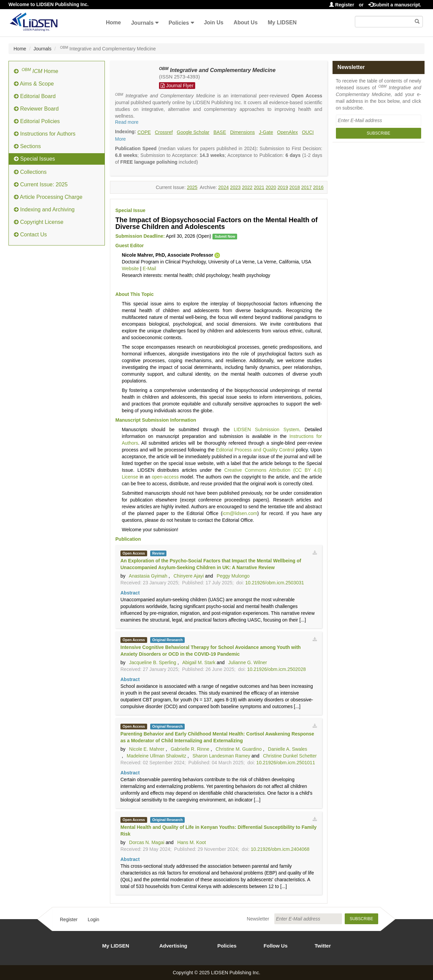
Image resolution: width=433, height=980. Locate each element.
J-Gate (266, 132)
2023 (235, 187)
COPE (144, 132)
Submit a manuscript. (395, 5)
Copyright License (39, 222)
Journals (142, 23)
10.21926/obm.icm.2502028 (276, 669)
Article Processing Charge (48, 197)
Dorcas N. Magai (147, 842)
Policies (179, 23)
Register (342, 5)
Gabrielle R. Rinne (190, 749)
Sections (27, 146)
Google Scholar (193, 132)
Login (93, 919)
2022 (247, 187)
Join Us (214, 22)
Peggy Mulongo (233, 576)
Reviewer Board (36, 109)
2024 (223, 187)
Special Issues (35, 159)
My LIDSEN (282, 22)
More (120, 139)
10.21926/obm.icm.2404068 (280, 849)
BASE (220, 132)
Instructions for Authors (45, 134)
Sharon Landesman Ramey (221, 756)
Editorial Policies (37, 121)
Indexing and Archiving (44, 209)
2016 (318, 187)
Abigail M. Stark (199, 662)
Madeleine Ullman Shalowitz (157, 756)
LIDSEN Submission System (266, 429)
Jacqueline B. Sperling (153, 662)
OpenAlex (287, 132)
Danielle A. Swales (288, 749)
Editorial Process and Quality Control (255, 450)
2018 (294, 187)
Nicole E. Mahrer (147, 749)
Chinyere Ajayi (189, 576)
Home (113, 22)
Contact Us (30, 235)
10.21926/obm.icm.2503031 (275, 583)
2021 (259, 187)
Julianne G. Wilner (248, 662)
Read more (127, 122)
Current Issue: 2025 (41, 184)
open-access (165, 477)
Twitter (323, 946)
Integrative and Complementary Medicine (217, 70)
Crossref (164, 132)
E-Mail (150, 269)
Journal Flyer (177, 86)
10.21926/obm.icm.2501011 (286, 763)
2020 (271, 187)
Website (130, 269)
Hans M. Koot (192, 842)
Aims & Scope (34, 84)
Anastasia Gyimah (148, 576)
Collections (30, 172)
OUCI (308, 132)
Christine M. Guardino (238, 749)
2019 (283, 187)
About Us (245, 22)
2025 (192, 187)
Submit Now (225, 236)
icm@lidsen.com (240, 513)
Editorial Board (35, 96)
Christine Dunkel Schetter (290, 756)
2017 (306, 187)
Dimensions (242, 132)
